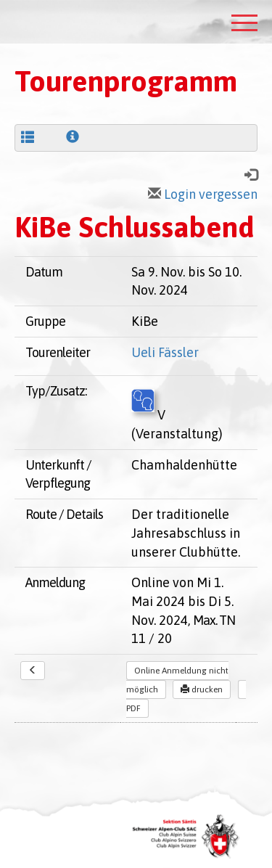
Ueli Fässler (165, 352)
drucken (202, 689)
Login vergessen (203, 194)
